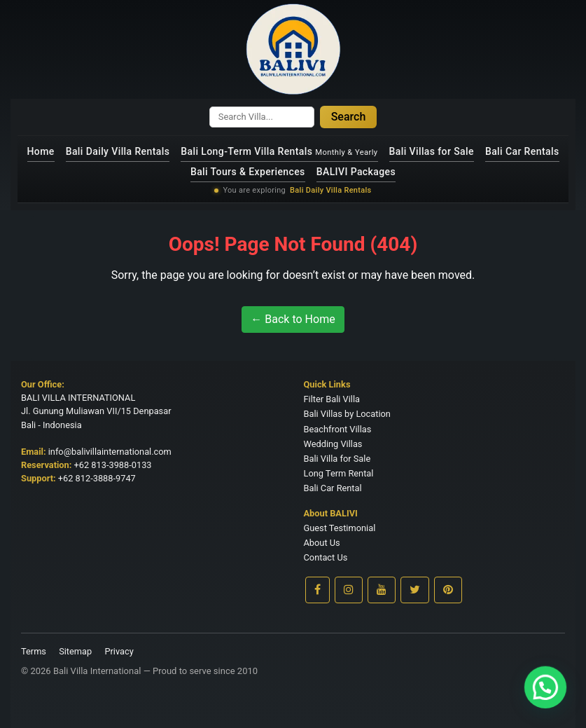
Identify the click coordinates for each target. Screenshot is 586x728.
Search (349, 117)
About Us (322, 543)
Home (41, 151)
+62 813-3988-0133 (113, 465)
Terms (34, 651)
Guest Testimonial (340, 528)
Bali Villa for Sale (337, 459)
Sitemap (75, 651)
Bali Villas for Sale (432, 151)
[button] (551, 703)
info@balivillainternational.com (110, 452)
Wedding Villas (333, 444)
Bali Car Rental (333, 488)
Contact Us (326, 557)
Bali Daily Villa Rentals (118, 151)
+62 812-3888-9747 (97, 478)
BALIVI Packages (356, 172)
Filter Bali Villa (332, 399)
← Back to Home (293, 319)
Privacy (119, 651)
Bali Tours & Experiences (248, 172)
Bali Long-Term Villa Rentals (279, 151)
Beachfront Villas (338, 429)
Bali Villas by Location (347, 414)
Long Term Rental (339, 473)
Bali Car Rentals (522, 151)
